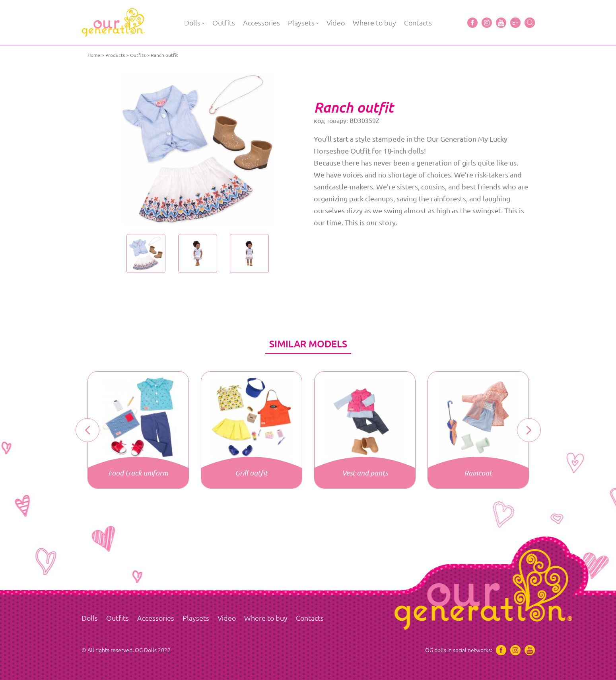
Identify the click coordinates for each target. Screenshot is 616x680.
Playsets (301, 23)
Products (115, 55)
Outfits (224, 23)
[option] (198, 149)
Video (336, 23)
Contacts (418, 23)
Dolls (192, 23)
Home (94, 55)
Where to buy (374, 23)
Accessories (261, 23)
